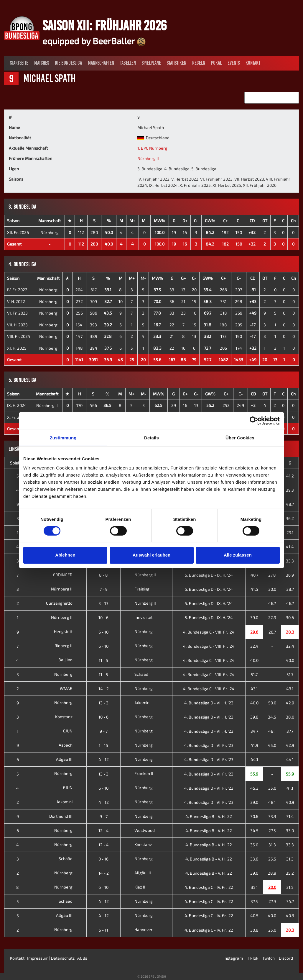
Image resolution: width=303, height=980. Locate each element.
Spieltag (18, 463)
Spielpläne (151, 63)
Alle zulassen (238, 555)
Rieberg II (68, 646)
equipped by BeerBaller (94, 41)
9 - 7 (104, 731)
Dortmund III (65, 816)
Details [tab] (151, 437)
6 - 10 (103, 632)
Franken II (138, 773)
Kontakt (253, 63)
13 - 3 (103, 703)
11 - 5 (103, 660)
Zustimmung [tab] (63, 437)
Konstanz (68, 717)
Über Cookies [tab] (240, 437)
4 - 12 (104, 759)
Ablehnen (65, 555)
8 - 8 (103, 575)
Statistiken (177, 63)
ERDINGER (67, 575)
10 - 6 (103, 617)
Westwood (139, 830)
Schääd (136, 674)
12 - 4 (104, 831)
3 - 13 (103, 603)
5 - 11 (103, 930)
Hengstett (68, 631)
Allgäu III (69, 759)
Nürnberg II (148, 158)
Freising (136, 589)
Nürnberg (50, 232)
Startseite (19, 63)
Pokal (216, 63)
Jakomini (137, 702)
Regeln (199, 63)
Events (234, 63)
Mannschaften (101, 63)
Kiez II (134, 887)
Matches (42, 63)
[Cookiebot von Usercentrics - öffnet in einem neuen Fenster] (254, 421)
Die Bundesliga (68, 63)
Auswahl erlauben (151, 555)
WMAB (71, 688)
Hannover (138, 929)
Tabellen (128, 63)
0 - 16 (103, 859)
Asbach (70, 745)
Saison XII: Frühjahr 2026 (104, 25)
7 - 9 (104, 589)
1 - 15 (103, 745)
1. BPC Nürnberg (152, 148)
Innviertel (138, 617)
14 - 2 (104, 689)
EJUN (72, 731)
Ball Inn (70, 660)
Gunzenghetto (64, 603)
